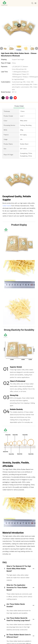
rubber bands (7, 206)
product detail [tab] (19, 106)
